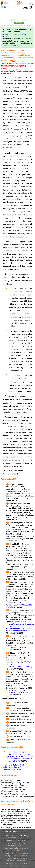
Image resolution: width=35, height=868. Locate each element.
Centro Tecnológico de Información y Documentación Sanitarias (13, 767)
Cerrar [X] (24, 835)
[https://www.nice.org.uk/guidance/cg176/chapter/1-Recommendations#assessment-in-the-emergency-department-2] (20, 627)
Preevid (7, 13)
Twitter (2, 7)
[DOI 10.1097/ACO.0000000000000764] (19, 665)
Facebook (5, 7)
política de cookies (21, 866)
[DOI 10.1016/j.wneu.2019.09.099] (17, 691)
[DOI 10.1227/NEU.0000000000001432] (19, 604)
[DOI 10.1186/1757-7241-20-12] (16, 646)
